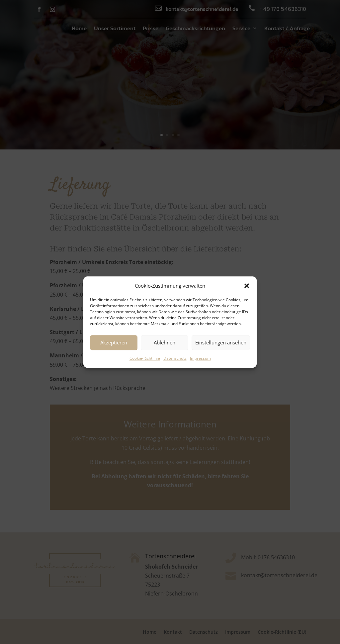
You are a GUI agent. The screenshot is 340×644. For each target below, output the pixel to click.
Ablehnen (165, 343)
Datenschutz (175, 358)
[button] (247, 286)
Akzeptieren (114, 343)
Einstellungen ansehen (221, 343)
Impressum (200, 358)
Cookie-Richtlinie (145, 358)
